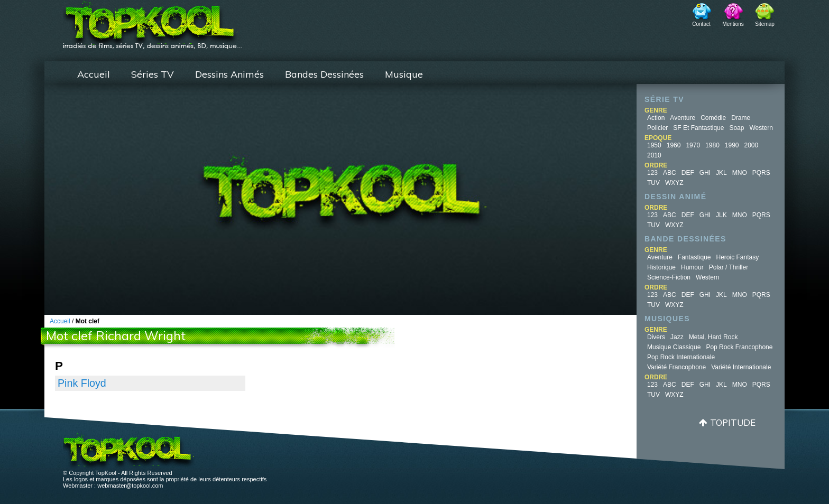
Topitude (733, 422)
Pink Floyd (82, 383)
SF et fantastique (698, 128)
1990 (732, 145)
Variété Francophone (676, 367)
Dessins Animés (229, 74)
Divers (656, 337)
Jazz (677, 337)
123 (652, 173)
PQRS (761, 173)
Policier (657, 128)
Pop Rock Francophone (739, 347)
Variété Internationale (741, 367)
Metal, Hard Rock (713, 337)
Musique (404, 74)
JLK (721, 215)
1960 (674, 145)
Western (761, 128)
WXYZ (674, 183)
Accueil (94, 74)
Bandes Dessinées (324, 74)
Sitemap (765, 24)
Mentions (733, 24)
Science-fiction (669, 277)
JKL (721, 173)
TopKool (153, 22)
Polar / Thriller (729, 267)
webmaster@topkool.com (130, 486)
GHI (705, 173)
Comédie (713, 118)
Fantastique (694, 257)
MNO (740, 173)
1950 (654, 145)
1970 (693, 145)
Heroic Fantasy (738, 257)
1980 (712, 145)
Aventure (683, 118)
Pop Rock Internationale (681, 357)
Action (656, 118)
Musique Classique (674, 347)
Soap (736, 128)
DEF (688, 173)
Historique (661, 267)
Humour (692, 267)
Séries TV (153, 74)
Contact (701, 24)
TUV (653, 183)
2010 (654, 155)
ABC (670, 173)
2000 (752, 145)
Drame (741, 118)
